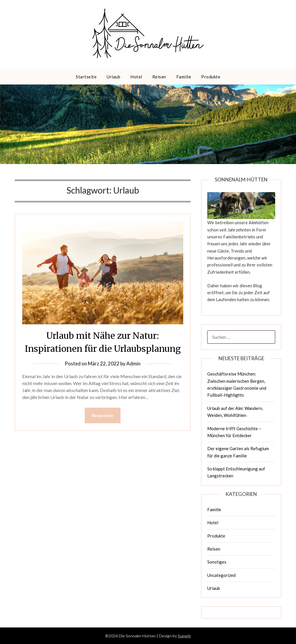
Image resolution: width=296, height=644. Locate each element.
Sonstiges (217, 562)
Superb (184, 636)
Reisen (159, 77)
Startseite (86, 77)
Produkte (211, 77)
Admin (133, 364)
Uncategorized (221, 575)
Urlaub (113, 77)
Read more (103, 415)
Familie (184, 77)
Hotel (136, 77)
